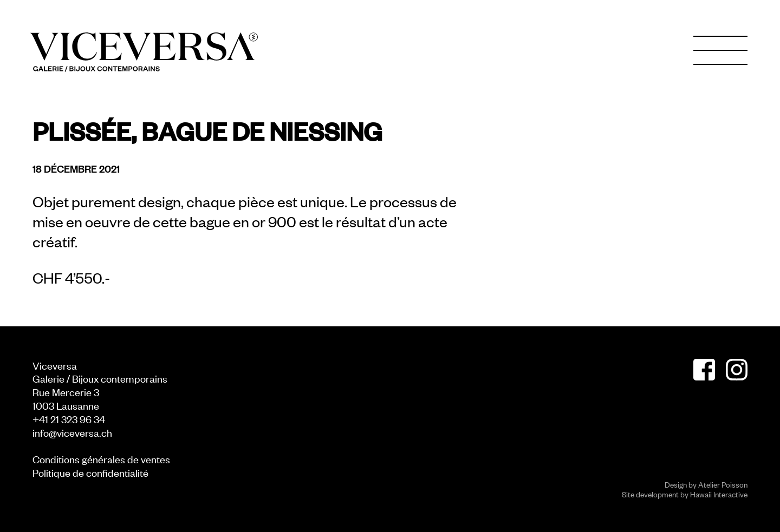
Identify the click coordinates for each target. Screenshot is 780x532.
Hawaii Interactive (719, 494)
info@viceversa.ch (72, 432)
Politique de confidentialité (90, 472)
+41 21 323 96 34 (69, 419)
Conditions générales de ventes (101, 459)
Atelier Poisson (723, 484)
